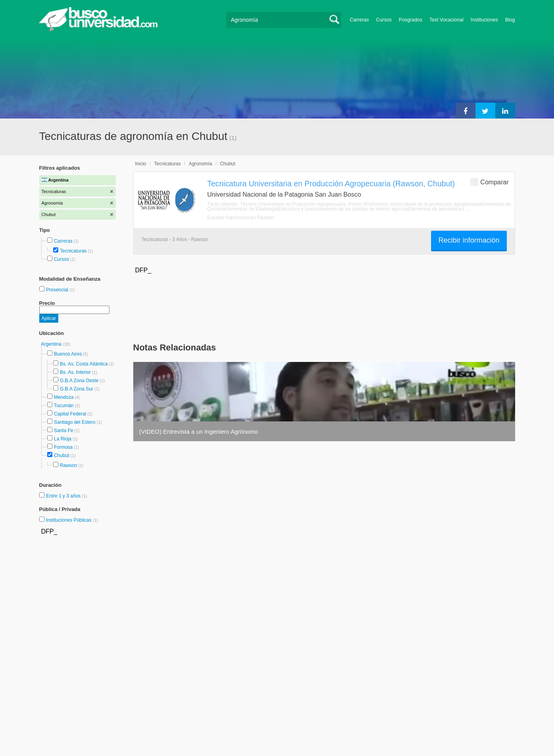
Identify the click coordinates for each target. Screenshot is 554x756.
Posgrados (410, 20)
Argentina (52, 344)
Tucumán (64, 406)
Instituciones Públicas (72, 520)
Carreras (359, 20)
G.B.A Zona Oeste (79, 381)
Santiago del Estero (75, 422)
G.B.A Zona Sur (77, 389)
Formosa (63, 447)
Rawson (68, 465)
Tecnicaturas (73, 251)
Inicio (141, 164)
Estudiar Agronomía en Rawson (241, 218)
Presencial (58, 290)
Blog (510, 20)
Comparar (489, 182)
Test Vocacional (447, 20)
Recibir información (469, 240)
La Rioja (63, 439)
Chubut (62, 456)
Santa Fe (64, 431)
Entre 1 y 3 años (64, 496)
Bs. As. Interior (75, 372)
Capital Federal (70, 414)
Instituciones (484, 20)
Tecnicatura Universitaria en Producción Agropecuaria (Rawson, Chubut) (331, 184)
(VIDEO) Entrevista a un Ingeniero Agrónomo (199, 432)
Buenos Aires (68, 354)
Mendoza (64, 397)
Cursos (384, 20)
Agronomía (200, 164)
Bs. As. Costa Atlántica (84, 364)
